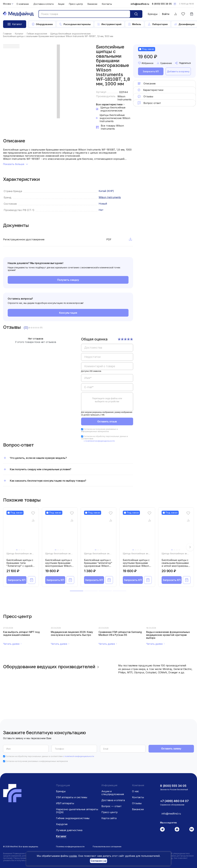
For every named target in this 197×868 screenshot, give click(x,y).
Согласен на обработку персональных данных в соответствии (50, 756)
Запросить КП (151, 71)
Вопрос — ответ (112, 806)
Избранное (146, 63)
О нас (135, 791)
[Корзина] (192, 14)
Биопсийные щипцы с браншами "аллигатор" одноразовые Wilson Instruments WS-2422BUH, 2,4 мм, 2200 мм (98, 567)
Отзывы (137, 803)
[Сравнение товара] (33, 520)
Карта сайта (109, 818)
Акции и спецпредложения (113, 793)
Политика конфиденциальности (70, 847)
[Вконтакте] (192, 829)
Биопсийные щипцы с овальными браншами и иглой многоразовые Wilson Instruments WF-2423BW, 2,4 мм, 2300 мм (176, 567)
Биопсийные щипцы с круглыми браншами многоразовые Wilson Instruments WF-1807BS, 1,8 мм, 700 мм (59, 566)
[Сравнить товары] (175, 14)
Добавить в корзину (178, 71)
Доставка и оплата (43, 4)
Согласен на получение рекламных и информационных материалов (99, 430)
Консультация (68, 313)
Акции (61, 4)
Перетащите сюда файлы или (107, 400)
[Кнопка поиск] (136, 14)
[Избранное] (183, 14)
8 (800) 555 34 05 (173, 786)
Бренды (153, 14)
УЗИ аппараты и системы (71, 797)
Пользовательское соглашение (107, 847)
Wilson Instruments (124, 98)
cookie (73, 856)
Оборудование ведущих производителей (51, 667)
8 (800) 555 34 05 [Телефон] (162, 4)
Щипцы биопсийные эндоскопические (28, 553)
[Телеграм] (162, 829)
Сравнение (164, 63)
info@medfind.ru (140, 4)
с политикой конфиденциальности (99, 441)
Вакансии (92, 4)
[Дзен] (177, 829)
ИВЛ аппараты (65, 803)
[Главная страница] (18, 14)
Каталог (61, 836)
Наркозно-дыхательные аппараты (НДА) (77, 811)
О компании (23, 4)
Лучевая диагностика (69, 830)
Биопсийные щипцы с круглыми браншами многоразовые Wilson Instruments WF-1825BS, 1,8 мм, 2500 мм (137, 566)
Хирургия (62, 824)
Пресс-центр (76, 4)
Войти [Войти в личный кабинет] (166, 14)
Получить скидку (68, 280)
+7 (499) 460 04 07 (174, 801)
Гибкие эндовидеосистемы (73, 818)
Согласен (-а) (98, 861)
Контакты (107, 4)
